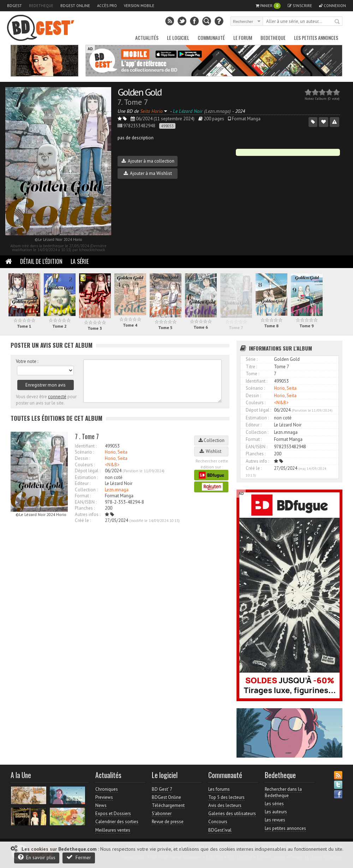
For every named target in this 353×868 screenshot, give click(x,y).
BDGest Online (75, 6)
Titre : (251, 367)
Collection (211, 440)
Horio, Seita (116, 452)
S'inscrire (300, 6)
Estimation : (86, 477)
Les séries (274, 804)
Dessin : (82, 458)
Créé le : (83, 520)
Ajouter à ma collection (148, 161)
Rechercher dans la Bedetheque (283, 792)
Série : (252, 359)
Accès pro (107, 6)
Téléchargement (168, 805)
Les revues (275, 820)
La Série (80, 261)
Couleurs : (85, 465)
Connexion (333, 6)
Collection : (86, 490)
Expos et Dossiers (113, 814)
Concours (218, 822)
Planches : (85, 508)
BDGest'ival (220, 830)
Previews (104, 797)
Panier (268, 6)
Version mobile (139, 6)
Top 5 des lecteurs (226, 797)
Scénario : (84, 452)
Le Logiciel (178, 38)
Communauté (211, 38)
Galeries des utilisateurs (232, 814)
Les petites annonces (316, 38)
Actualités (147, 38)
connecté (57, 397)
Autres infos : (88, 514)
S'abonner (162, 814)
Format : (83, 496)
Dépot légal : (88, 471)
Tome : (252, 374)
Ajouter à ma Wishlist (148, 173)
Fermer (79, 857)
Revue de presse (168, 822)
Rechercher (337, 22)
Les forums (219, 789)
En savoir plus (37, 857)
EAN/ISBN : (86, 502)
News (101, 805)
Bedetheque (41, 6)
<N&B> (112, 465)
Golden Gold (139, 92)
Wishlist (211, 451)
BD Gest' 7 (162, 789)
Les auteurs (276, 812)
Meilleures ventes (113, 830)
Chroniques (107, 789)
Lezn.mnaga (117, 490)
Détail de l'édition (41, 261)
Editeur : (83, 483)
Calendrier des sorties (117, 822)
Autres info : (257, 461)
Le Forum (243, 38)
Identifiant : (86, 446)
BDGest (14, 6)
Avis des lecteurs (225, 805)
